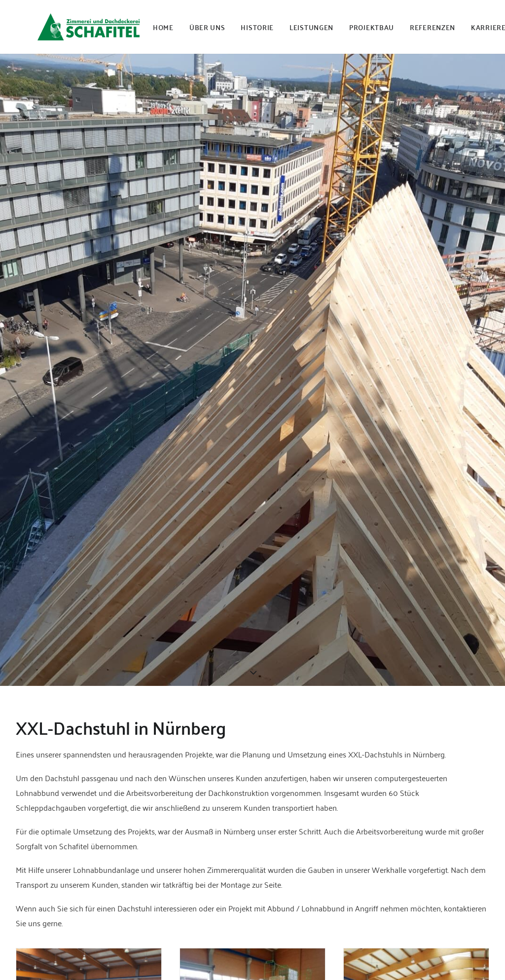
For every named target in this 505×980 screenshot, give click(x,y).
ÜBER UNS (207, 27)
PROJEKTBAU (372, 27)
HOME (163, 27)
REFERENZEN (433, 27)
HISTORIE (257, 27)
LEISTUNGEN (311, 27)
